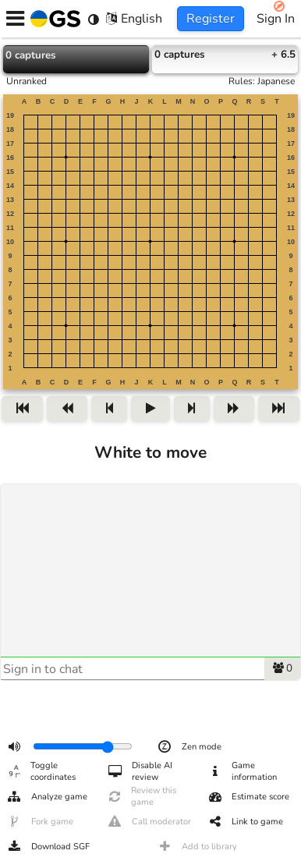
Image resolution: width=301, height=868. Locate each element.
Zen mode (189, 747)
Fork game (40, 822)
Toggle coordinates (41, 772)
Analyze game (47, 797)
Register (211, 19)
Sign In (276, 19)
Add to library (197, 847)
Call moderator (149, 822)
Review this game (142, 797)
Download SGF (48, 847)
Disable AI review (140, 772)
